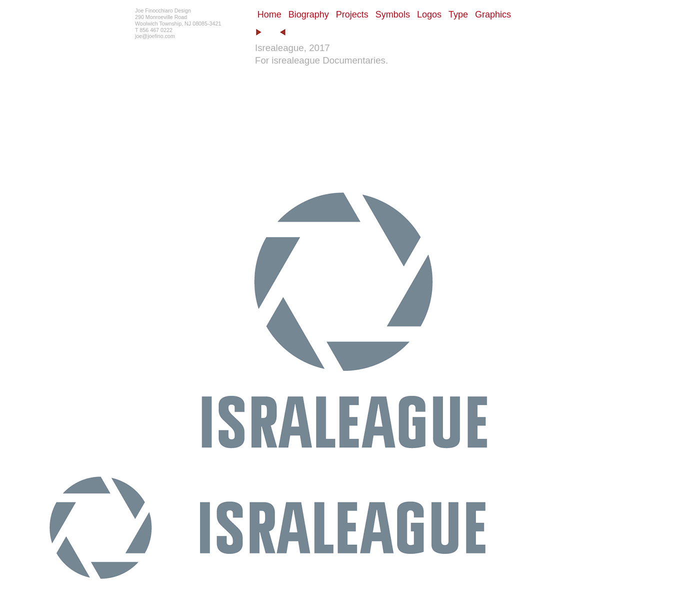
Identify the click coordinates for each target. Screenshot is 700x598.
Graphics (493, 15)
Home (269, 15)
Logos (429, 15)
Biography (309, 15)
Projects (352, 15)
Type (458, 15)
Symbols (393, 15)
